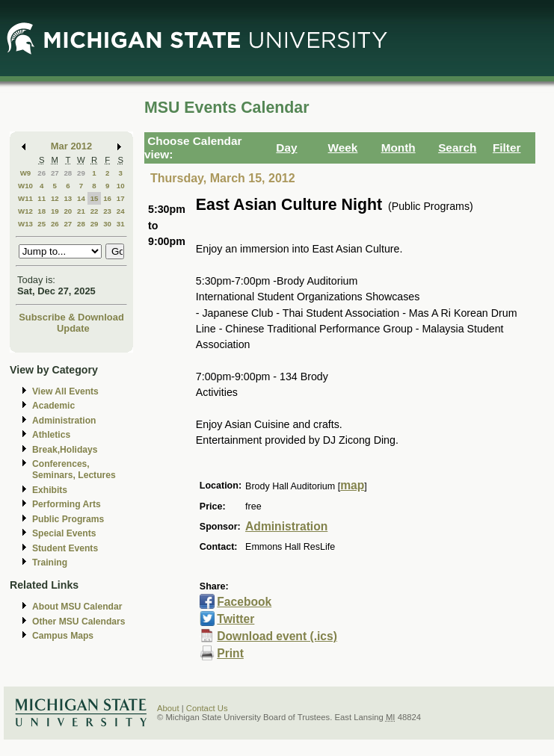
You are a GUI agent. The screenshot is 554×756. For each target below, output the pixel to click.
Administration (64, 421)
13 (68, 198)
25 (41, 224)
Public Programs (68, 519)
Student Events (65, 548)
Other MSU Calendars (79, 622)
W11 (25, 198)
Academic (53, 406)
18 (41, 211)
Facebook (244, 602)
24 (121, 211)
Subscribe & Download (71, 317)
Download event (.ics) (277, 636)
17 (121, 198)
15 (95, 198)
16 (107, 198)
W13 (25, 224)
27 (55, 173)
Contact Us (207, 708)
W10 (25, 186)
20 (68, 211)
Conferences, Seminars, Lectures (74, 470)
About (168, 708)
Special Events (64, 533)
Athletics (51, 435)
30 (107, 224)
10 (121, 186)
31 (121, 224)
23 (107, 211)
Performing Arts (67, 504)
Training (50, 563)
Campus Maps (63, 636)
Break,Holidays (65, 450)
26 (41, 173)
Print (230, 653)
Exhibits (50, 490)
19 (55, 211)
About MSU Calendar (77, 607)
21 (81, 211)
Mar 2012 (71, 146)
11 (41, 198)
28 (68, 173)
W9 (26, 173)
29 (81, 173)
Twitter (236, 619)
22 (95, 211)
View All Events (65, 391)
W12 (25, 211)
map (352, 485)
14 (81, 198)
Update (73, 328)
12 (55, 198)
